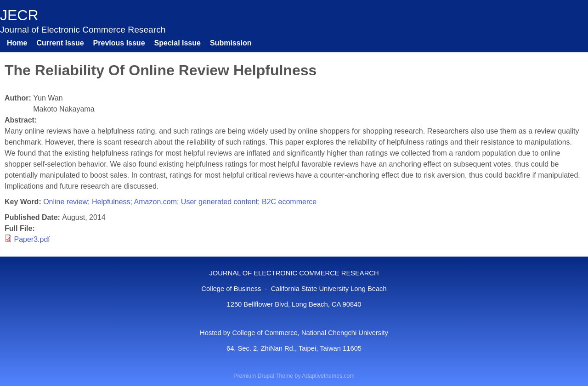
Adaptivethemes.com (328, 376)
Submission (231, 43)
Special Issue (178, 43)
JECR (19, 15)
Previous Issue (119, 43)
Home (17, 43)
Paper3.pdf (32, 239)
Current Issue (60, 43)
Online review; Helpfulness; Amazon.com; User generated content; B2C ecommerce (180, 202)
